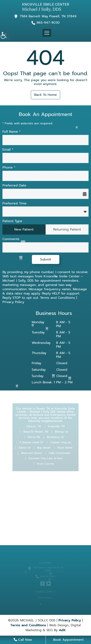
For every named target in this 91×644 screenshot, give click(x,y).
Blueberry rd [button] (54, 437)
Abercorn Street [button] (33, 451)
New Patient (24, 229)
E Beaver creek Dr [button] (33, 442)
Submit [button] (46, 259)
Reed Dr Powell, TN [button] (37, 432)
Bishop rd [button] (60, 432)
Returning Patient (67, 229)
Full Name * (12, 132)
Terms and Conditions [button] (58, 298)
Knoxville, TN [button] (55, 428)
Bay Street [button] (44, 447)
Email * (8, 150)
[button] (5, 35)
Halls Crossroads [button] (58, 451)
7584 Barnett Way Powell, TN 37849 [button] (48, 16)
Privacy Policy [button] (13, 302)
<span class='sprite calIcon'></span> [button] (85, 194)
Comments (11, 239)
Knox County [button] (46, 461)
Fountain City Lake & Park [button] (45, 456)
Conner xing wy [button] (59, 442)
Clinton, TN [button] (35, 428)
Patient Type (12, 221)
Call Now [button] (23, 640)
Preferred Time (15, 203)
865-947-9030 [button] (48, 23)
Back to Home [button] (45, 95)
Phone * (9, 168)
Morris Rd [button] (35, 437)
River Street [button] (63, 447)
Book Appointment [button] (68, 640)
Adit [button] (62, 630)
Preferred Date (14, 186)
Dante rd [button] (27, 447)
